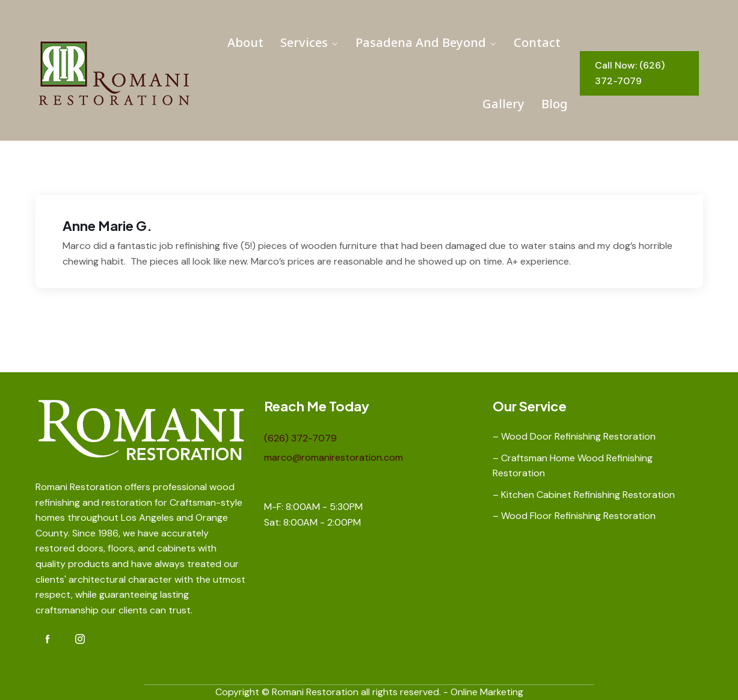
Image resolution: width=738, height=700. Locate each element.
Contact (537, 42)
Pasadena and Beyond (421, 42)
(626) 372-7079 (300, 438)
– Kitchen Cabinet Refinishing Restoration (584, 495)
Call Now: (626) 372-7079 (630, 73)
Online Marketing (487, 692)
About (245, 42)
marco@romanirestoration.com (334, 457)
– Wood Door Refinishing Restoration (574, 436)
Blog (555, 104)
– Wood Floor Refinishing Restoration (574, 516)
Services (304, 42)
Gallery (503, 104)
